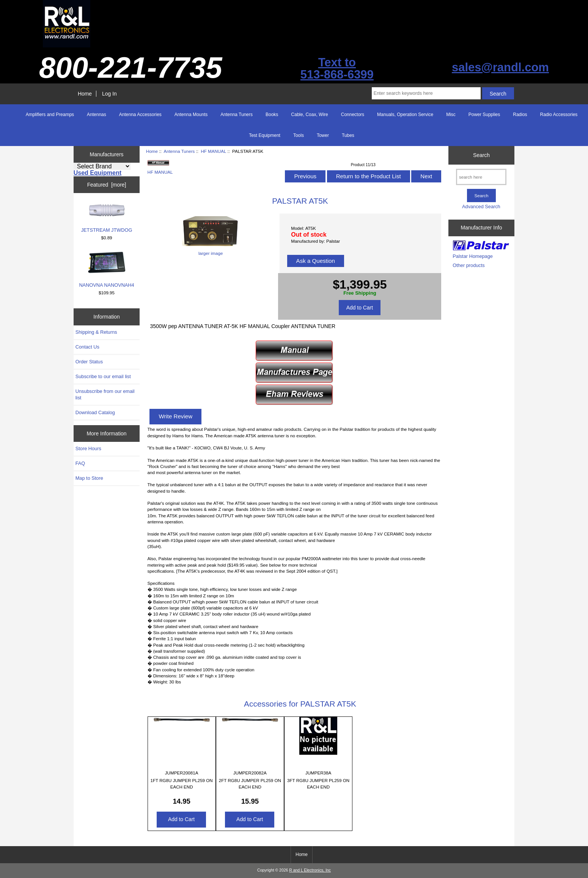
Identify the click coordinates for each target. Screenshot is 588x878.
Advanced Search (481, 207)
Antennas (97, 115)
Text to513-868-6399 (337, 68)
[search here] (481, 177)
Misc (451, 115)
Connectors (353, 115)
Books (272, 115)
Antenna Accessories (140, 115)
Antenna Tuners (179, 151)
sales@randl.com (500, 67)
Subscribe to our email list (103, 376)
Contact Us (87, 347)
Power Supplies (484, 115)
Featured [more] (107, 185)
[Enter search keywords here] (426, 93)
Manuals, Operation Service (405, 115)
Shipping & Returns (96, 332)
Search (481, 155)
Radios (520, 115)
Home (85, 94)
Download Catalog (95, 412)
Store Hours (88, 448)
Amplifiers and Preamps (50, 115)
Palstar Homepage (473, 256)
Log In (109, 94)
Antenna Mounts (191, 115)
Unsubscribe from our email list (105, 394)
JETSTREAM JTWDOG (107, 218)
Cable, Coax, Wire (309, 115)
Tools (299, 135)
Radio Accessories (559, 115)
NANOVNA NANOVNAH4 (106, 270)
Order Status (89, 362)
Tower (323, 135)
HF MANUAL (213, 151)
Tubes (348, 135)
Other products (469, 265)
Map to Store (89, 478)
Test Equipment (265, 135)
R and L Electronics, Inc (310, 870)
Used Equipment (97, 173)
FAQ (80, 463)
